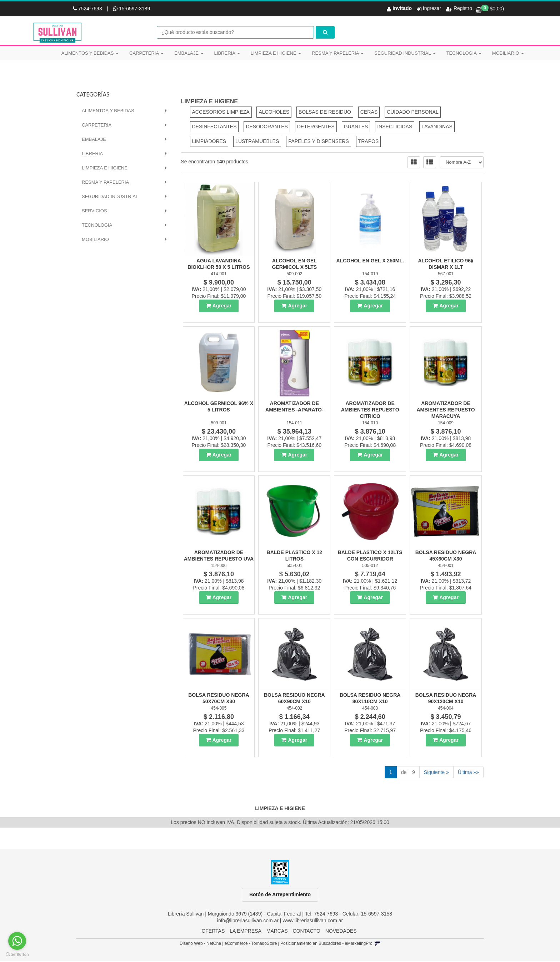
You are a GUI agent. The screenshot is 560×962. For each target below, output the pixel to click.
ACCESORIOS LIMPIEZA (221, 113)
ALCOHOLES (274, 113)
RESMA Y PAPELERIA (338, 53)
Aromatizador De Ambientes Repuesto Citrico (370, 410)
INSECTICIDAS (395, 127)
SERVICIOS (94, 211)
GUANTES (356, 127)
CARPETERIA (146, 53)
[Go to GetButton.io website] (17, 955)
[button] (377, 944)
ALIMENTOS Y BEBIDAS (90, 53)
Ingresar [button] (432, 8)
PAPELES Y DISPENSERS (319, 142)
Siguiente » (436, 773)
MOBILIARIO (508, 53)
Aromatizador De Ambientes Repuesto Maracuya (446, 410)
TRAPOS (369, 142)
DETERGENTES (316, 127)
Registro (462, 8)
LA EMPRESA (246, 932)
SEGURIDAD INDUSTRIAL (405, 53)
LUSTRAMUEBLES (257, 142)
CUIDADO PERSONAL (413, 113)
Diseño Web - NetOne (200, 944)
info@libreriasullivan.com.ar (248, 921)
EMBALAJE (189, 53)
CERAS (369, 113)
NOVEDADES (341, 932)
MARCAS (277, 932)
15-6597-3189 (132, 9)
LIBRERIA (227, 53)
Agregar (222, 306)
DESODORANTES (267, 127)
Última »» (468, 773)
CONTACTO (307, 932)
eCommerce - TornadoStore (251, 944)
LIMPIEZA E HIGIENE (276, 53)
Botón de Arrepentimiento (280, 895)
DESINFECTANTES (214, 127)
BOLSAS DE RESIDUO (325, 113)
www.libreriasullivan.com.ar (313, 921)
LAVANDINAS (437, 127)
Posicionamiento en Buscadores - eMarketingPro (326, 944)
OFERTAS (213, 932)
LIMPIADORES (209, 142)
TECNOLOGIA (464, 53)
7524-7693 (88, 9)
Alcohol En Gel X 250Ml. (370, 261)
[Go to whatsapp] (17, 941)
